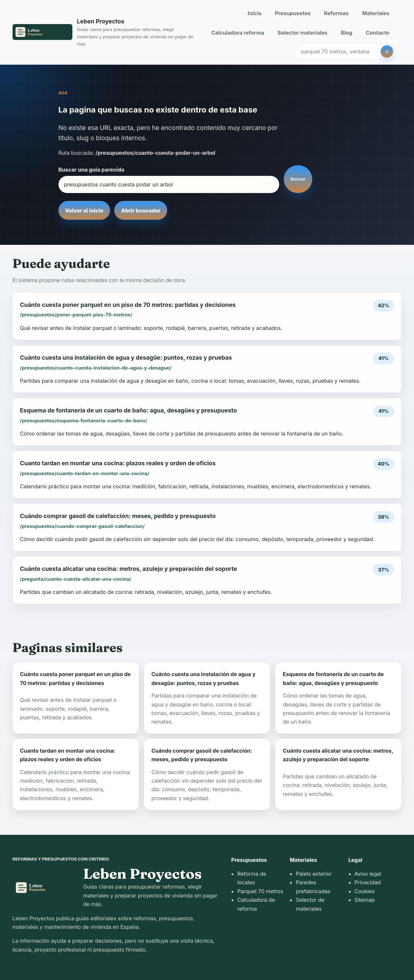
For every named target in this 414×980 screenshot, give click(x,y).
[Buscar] (387, 51)
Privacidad (368, 882)
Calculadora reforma (238, 33)
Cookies (365, 891)
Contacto (378, 33)
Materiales (376, 13)
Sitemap (365, 900)
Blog (346, 33)
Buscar (298, 179)
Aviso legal (368, 874)
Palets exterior (314, 874)
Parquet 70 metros (260, 891)
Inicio (254, 13)
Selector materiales (302, 33)
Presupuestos (293, 13)
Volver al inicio (84, 211)
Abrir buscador (141, 211)
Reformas (336, 13)
